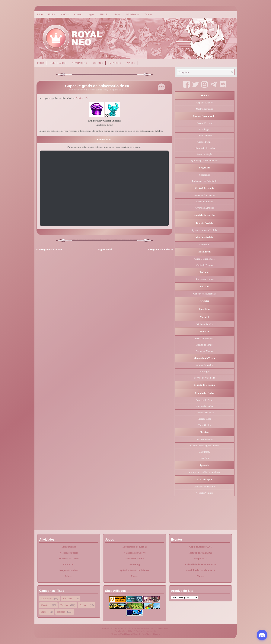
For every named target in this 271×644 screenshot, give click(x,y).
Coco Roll (204, 244)
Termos (148, 15)
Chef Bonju (204, 452)
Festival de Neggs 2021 (200, 553)
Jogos (99, 62)
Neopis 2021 (201, 559)
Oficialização (132, 15)
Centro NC (82, 98)
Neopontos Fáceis (69, 553)
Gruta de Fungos (204, 265)
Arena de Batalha (204, 202)
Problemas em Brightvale (204, 181)
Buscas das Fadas (204, 406)
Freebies (83, 605)
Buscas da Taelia (204, 365)
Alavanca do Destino (204, 487)
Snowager (205, 371)
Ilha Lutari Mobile (204, 279)
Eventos (116, 62)
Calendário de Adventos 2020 (200, 564)
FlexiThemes (126, 634)
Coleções (45, 605)
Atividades (81, 62)
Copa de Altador (204, 103)
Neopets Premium (205, 493)
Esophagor (205, 129)
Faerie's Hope (204, 419)
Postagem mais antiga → (160, 249)
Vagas (91, 15)
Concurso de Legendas (204, 294)
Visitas (117, 15)
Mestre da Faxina (204, 109)
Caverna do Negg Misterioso (205, 446)
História (65, 15)
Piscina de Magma (204, 351)
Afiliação (104, 15)
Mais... (69, 576)
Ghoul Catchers (204, 136)
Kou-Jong (204, 458)
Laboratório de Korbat (204, 148)
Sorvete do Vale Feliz (204, 378)
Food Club (69, 564)
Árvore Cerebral (204, 123)
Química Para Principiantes (135, 570)
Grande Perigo (204, 142)
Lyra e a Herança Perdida (204, 230)
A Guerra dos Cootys (204, 195)
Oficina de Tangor (204, 345)
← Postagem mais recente (49, 249)
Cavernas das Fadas (204, 413)
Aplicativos (46, 599)
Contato (78, 15)
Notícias (61, 612)
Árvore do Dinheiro (204, 208)
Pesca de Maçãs (204, 154)
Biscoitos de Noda (204, 439)
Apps (132, 62)
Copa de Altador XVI (201, 547)
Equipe (52, 15)
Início (40, 15)
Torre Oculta (205, 425)
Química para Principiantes (205, 160)
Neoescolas (204, 175)
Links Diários (58, 63)
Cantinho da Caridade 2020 (200, 570)
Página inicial (105, 249)
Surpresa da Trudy (69, 559)
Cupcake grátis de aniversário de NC (98, 86)
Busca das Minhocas (204, 338)
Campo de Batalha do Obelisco (205, 472)
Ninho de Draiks (205, 324)
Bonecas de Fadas (204, 400)
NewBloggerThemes (151, 634)
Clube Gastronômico (205, 259)
